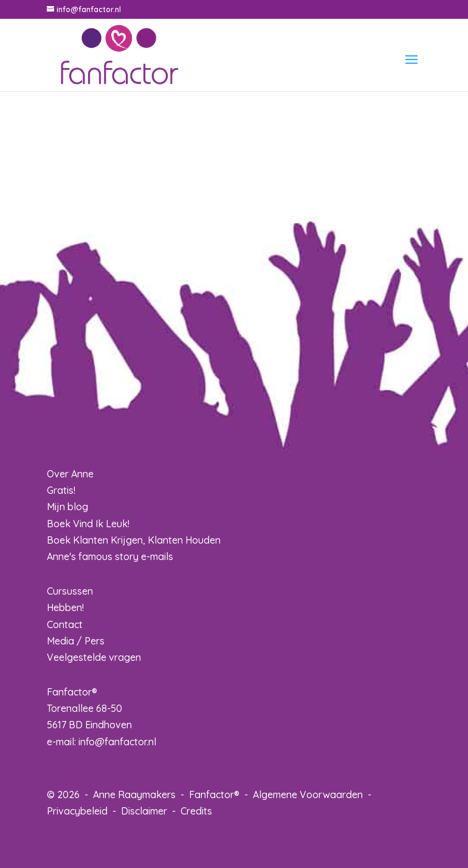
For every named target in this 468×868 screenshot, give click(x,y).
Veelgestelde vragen (94, 657)
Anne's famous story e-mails (110, 556)
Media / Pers (76, 641)
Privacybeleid (77, 811)
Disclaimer (144, 811)
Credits (196, 811)
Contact (65, 624)
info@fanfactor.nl (117, 742)
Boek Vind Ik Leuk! (88, 524)
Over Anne (70, 474)
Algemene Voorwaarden (308, 795)
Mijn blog (67, 507)
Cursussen (70, 591)
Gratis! (61, 490)
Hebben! (65, 607)
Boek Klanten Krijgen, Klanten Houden (134, 540)
